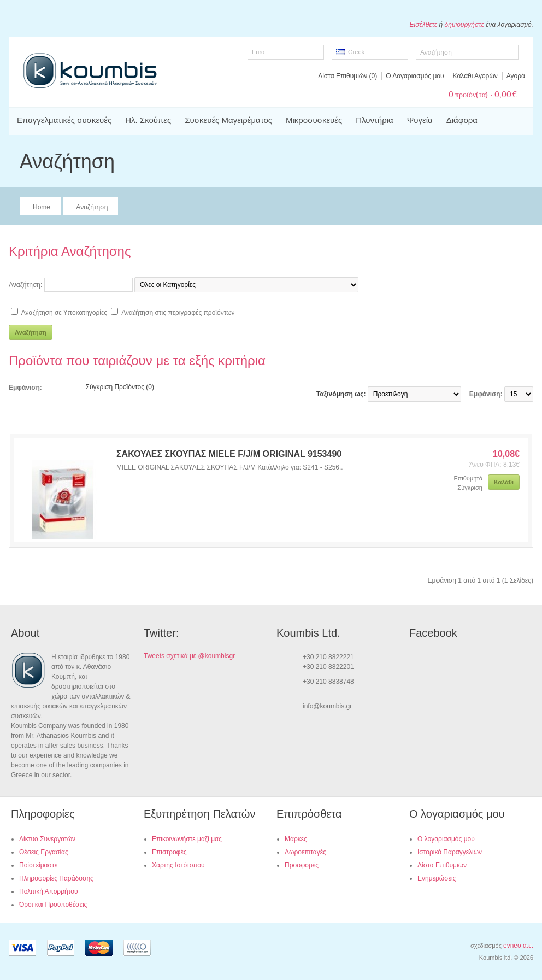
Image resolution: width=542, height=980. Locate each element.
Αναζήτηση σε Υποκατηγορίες (64, 313)
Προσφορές (302, 865)
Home (42, 207)
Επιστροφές (169, 852)
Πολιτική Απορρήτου (48, 891)
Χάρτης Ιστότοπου (178, 865)
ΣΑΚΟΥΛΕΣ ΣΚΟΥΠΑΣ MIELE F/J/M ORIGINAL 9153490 (229, 454)
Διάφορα (462, 120)
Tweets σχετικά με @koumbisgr (189, 656)
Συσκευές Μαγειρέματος (228, 120)
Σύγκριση (470, 488)
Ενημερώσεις (437, 878)
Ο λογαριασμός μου (446, 839)
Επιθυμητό (468, 478)
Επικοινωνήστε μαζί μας (187, 839)
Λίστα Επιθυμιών (442, 865)
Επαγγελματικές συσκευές (64, 120)
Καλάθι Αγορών (475, 76)
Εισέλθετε (424, 25)
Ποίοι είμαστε (38, 865)
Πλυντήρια (374, 120)
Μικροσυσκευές (314, 120)
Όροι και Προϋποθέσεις (53, 905)
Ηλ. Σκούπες (148, 120)
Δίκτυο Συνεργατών (47, 839)
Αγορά (516, 76)
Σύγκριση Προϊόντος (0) (120, 387)
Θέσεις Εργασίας (44, 852)
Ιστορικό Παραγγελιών (450, 852)
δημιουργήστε (464, 25)
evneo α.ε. (518, 946)
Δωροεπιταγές (305, 852)
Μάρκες (296, 839)
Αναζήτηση (92, 207)
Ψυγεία (420, 120)
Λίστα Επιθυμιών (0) (347, 76)
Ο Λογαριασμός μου (415, 76)
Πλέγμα (72, 387)
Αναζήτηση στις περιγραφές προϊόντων (178, 313)
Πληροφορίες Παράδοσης (56, 878)
